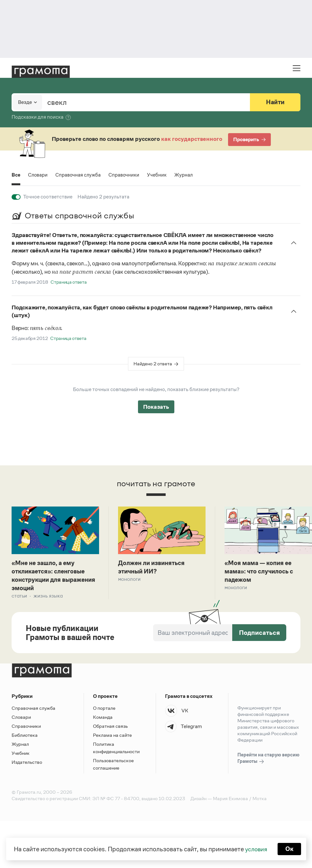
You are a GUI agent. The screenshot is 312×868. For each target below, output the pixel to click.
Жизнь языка (48, 597)
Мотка (260, 800)
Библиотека (25, 736)
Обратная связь (110, 727)
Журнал (186, 175)
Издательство (27, 763)
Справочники (126, 175)
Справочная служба (79, 175)
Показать (156, 407)
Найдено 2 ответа (153, 364)
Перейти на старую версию (268, 760)
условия (256, 849)
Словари (38, 175)
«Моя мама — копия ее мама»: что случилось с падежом (261, 572)
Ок (290, 849)
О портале (104, 709)
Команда (103, 718)
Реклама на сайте (112, 736)
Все (16, 175)
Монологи (129, 580)
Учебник (159, 175)
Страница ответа (69, 282)
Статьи (19, 597)
